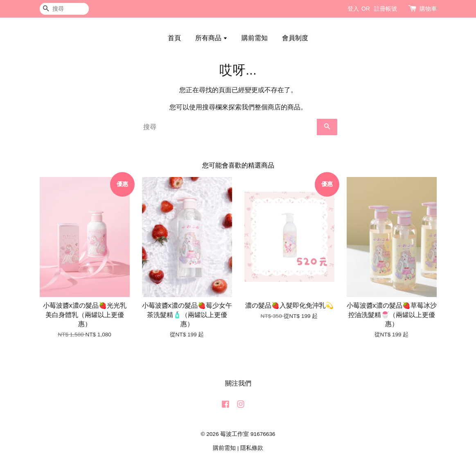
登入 (353, 9)
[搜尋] (64, 9)
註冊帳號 (386, 9)
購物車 (428, 9)
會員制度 (295, 38)
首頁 (174, 38)
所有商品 (211, 38)
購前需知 (255, 38)
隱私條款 (252, 448)
